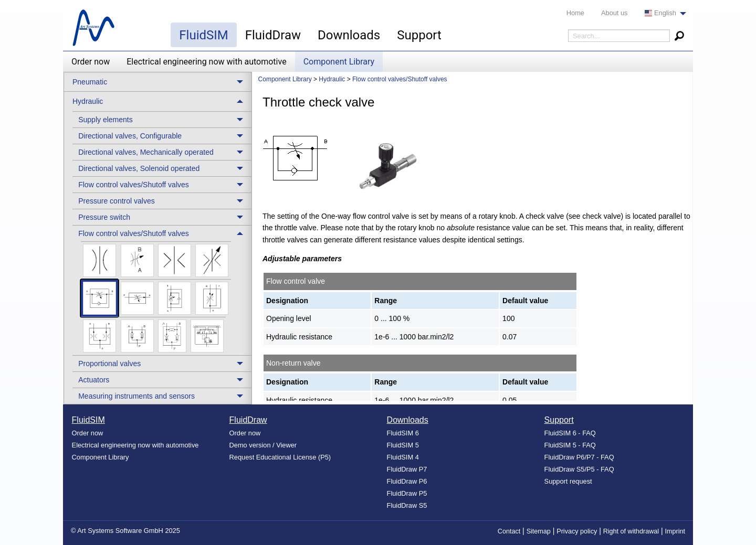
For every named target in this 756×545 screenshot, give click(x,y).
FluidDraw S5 (407, 505)
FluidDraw (273, 35)
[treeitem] (162, 119)
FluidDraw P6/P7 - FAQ (579, 457)
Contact (509, 531)
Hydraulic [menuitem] (88, 101)
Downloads (349, 35)
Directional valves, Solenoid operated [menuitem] (139, 168)
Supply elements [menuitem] (106, 120)
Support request (568, 481)
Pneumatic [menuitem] (90, 82)
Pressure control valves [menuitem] (117, 201)
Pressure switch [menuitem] (104, 217)
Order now (91, 62)
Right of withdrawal (631, 531)
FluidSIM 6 (403, 433)
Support (419, 35)
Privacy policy (577, 531)
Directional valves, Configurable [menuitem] (130, 136)
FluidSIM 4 (403, 457)
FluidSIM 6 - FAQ (570, 433)
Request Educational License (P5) (280, 457)
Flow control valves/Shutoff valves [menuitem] (134, 185)
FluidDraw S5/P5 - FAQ (579, 469)
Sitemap (539, 531)
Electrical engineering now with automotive (206, 62)
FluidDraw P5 (407, 493)
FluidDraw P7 (407, 469)
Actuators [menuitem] (94, 380)
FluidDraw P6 (407, 481)
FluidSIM (203, 35)
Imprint (675, 531)
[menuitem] (663, 13)
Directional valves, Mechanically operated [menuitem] (146, 152)
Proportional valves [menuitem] (109, 364)
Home (575, 13)
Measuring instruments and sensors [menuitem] (136, 396)
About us (615, 13)
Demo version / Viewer (263, 445)
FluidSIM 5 (403, 445)
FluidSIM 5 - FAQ (570, 445)
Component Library (339, 62)
